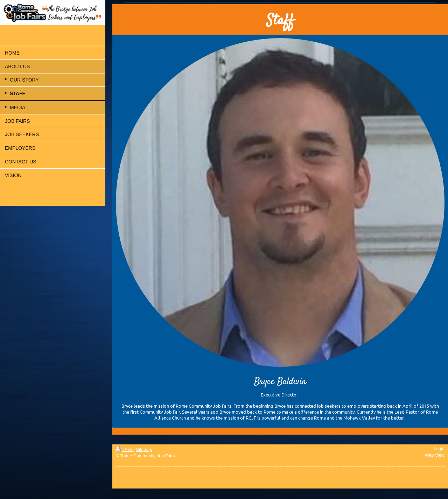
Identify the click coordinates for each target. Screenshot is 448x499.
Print (125, 450)
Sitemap (144, 450)
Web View (435, 455)
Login (439, 449)
